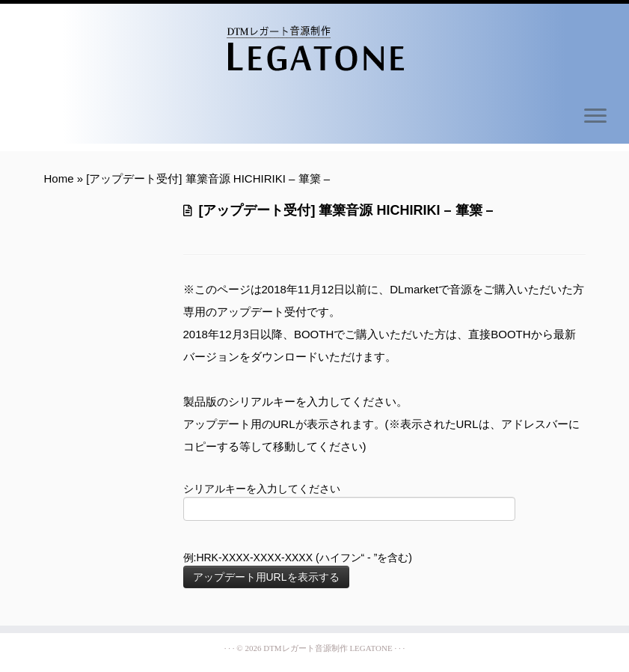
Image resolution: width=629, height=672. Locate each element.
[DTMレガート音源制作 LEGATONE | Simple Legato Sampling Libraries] (314, 49)
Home (59, 178)
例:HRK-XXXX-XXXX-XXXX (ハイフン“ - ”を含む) (298, 570)
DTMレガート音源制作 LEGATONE (328, 648)
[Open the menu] (595, 117)
